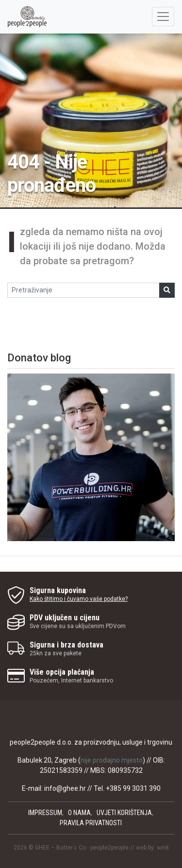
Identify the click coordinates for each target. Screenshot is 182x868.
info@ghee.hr (65, 788)
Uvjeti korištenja (124, 813)
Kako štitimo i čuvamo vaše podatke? (79, 599)
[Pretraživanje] (83, 290)
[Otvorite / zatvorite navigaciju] (163, 17)
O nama (79, 813)
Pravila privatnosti (91, 823)
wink (163, 848)
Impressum (45, 813)
